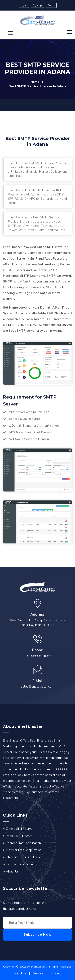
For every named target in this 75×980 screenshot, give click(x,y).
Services (39, 973)
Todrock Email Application (23, 843)
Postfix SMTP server (20, 836)
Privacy (56, 973)
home (35, 82)
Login (24, 5)
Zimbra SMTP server (20, 829)
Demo (51, 5)
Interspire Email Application (24, 857)
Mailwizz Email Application (24, 850)
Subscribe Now (38, 935)
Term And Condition (19, 864)
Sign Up (37, 5)
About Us (12, 872)
